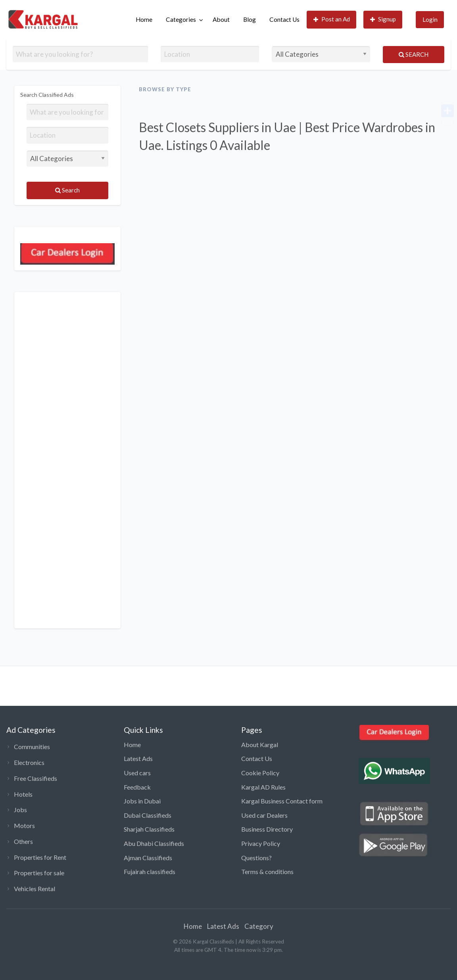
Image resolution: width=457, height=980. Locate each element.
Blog (250, 19)
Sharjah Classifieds (149, 829)
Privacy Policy (261, 843)
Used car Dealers (264, 815)
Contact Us (284, 19)
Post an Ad (332, 19)
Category (259, 926)
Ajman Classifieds (148, 858)
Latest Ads (138, 758)
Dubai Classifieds (148, 815)
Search (414, 54)
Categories (181, 19)
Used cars (137, 773)
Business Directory (267, 829)
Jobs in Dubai (142, 801)
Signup (383, 19)
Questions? (256, 858)
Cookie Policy (260, 773)
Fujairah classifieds (150, 871)
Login (430, 19)
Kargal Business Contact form (282, 801)
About (221, 19)
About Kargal (260, 745)
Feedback (137, 787)
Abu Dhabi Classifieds (154, 843)
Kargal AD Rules (263, 787)
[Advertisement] (67, 460)
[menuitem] (144, 20)
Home (144, 19)
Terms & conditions (267, 871)
